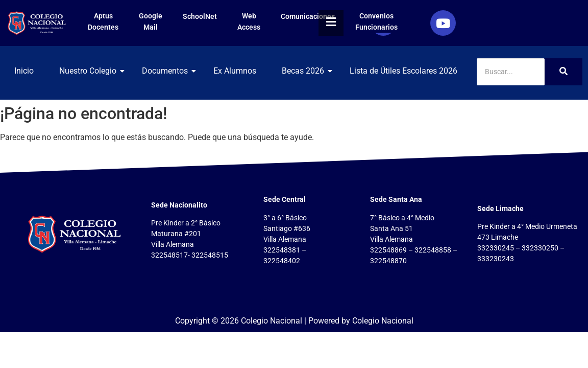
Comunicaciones (308, 16)
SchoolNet (200, 16)
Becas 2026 (307, 71)
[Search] (511, 72)
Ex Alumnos (235, 71)
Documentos (169, 71)
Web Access (249, 21)
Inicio (24, 71)
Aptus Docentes (103, 21)
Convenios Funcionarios (376, 21)
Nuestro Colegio (92, 71)
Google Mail (151, 21)
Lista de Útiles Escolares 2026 (403, 71)
